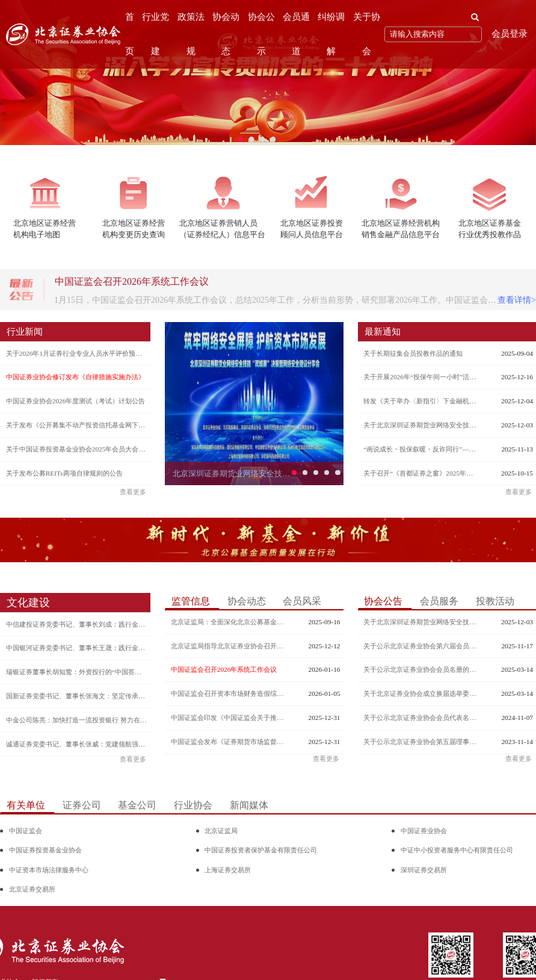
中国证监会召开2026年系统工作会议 (224, 669)
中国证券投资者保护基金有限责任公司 (261, 850)
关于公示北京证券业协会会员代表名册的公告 (421, 718)
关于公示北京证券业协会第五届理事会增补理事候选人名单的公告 (421, 742)
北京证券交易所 (32, 889)
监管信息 (191, 601)
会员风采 (302, 601)
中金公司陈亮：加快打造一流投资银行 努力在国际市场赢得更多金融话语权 (77, 720)
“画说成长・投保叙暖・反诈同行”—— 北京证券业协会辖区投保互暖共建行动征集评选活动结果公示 (421, 449)
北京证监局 (221, 831)
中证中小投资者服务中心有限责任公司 (457, 850)
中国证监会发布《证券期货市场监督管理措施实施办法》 (229, 742)
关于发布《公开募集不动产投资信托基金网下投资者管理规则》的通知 (77, 425)
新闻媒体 (249, 805)
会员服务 (439, 601)
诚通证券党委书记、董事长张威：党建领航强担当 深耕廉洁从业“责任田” (77, 744)
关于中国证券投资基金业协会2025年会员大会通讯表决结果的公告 (77, 449)
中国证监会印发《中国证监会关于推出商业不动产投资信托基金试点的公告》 (229, 718)
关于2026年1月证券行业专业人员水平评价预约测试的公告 (77, 353)
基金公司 (137, 805)
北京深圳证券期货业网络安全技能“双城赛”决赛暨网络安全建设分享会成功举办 (234, 473)
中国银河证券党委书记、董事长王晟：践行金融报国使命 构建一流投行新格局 (77, 648)
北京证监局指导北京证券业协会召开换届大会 (229, 646)
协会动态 (247, 601)
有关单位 (26, 805)
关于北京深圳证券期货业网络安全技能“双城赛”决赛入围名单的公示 (421, 425)
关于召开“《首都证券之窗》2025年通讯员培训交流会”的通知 (421, 473)
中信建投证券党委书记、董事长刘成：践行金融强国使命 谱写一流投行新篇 (77, 624)
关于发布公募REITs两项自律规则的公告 (64, 473)
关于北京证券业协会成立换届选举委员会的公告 (421, 693)
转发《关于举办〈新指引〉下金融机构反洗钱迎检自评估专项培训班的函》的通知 (421, 401)
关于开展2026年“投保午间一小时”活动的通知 (421, 377)
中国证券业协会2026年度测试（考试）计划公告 (76, 401)
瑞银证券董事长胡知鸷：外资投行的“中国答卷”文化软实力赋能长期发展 (77, 672)
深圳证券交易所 (424, 870)
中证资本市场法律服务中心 (49, 870)
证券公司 (82, 805)
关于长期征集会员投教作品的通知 (413, 353)
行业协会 (193, 805)
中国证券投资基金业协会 (45, 850)
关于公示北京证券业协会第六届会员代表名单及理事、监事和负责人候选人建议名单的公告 (421, 646)
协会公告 (383, 601)
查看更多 (133, 492)
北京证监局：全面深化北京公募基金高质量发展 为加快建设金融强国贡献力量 (229, 622)
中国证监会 (26, 831)
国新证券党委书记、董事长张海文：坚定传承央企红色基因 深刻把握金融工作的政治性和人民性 (77, 696)
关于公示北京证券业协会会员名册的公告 (421, 669)
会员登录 (510, 34)
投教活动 (495, 601)
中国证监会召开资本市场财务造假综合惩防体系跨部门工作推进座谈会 (229, 693)
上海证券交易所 (228, 870)
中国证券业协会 (424, 831)
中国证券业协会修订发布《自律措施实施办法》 (75, 377)
